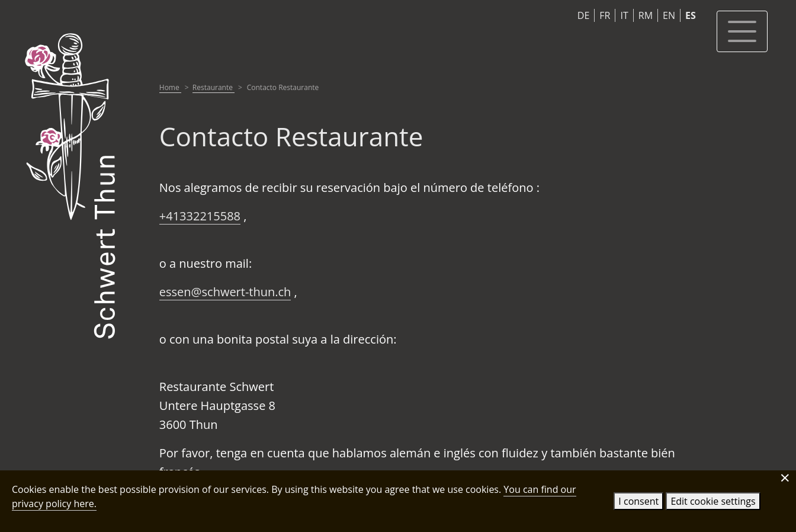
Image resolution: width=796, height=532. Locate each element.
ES (691, 15)
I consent (638, 501)
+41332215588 (200, 216)
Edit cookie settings (713, 501)
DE (584, 15)
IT (624, 15)
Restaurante (214, 87)
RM (646, 15)
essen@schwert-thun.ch (225, 292)
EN (669, 15)
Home (170, 87)
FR (605, 15)
